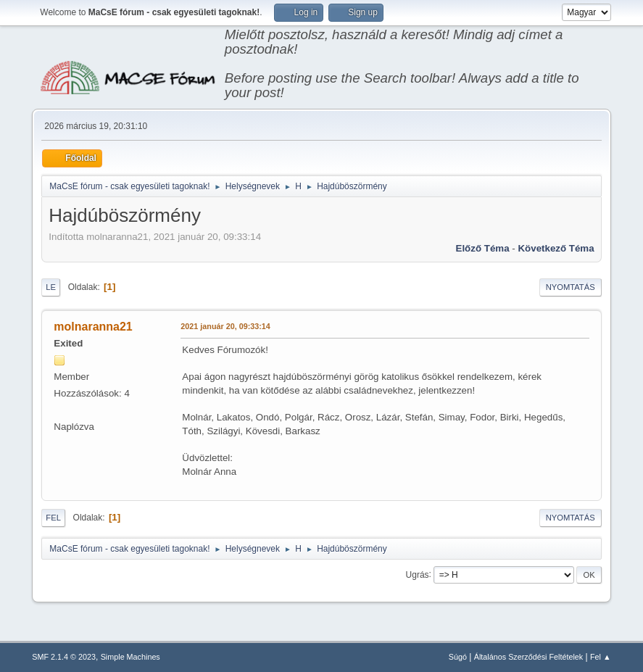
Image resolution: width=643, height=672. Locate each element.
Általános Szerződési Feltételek (528, 657)
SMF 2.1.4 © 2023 (64, 657)
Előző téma (483, 248)
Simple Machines (130, 657)
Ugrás (418, 574)
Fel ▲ (601, 657)
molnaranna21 (93, 327)
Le (51, 287)
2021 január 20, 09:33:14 (225, 326)
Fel (53, 518)
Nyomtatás (571, 287)
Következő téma (556, 248)
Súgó (458, 657)
